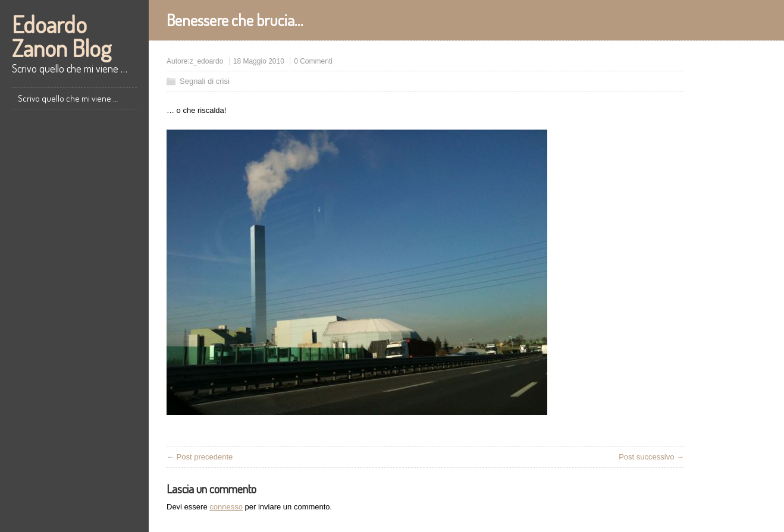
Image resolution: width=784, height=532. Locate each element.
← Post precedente (200, 457)
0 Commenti (313, 61)
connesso (226, 507)
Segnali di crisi (205, 81)
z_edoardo (207, 61)
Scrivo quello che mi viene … (68, 98)
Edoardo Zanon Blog (62, 36)
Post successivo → (651, 457)
